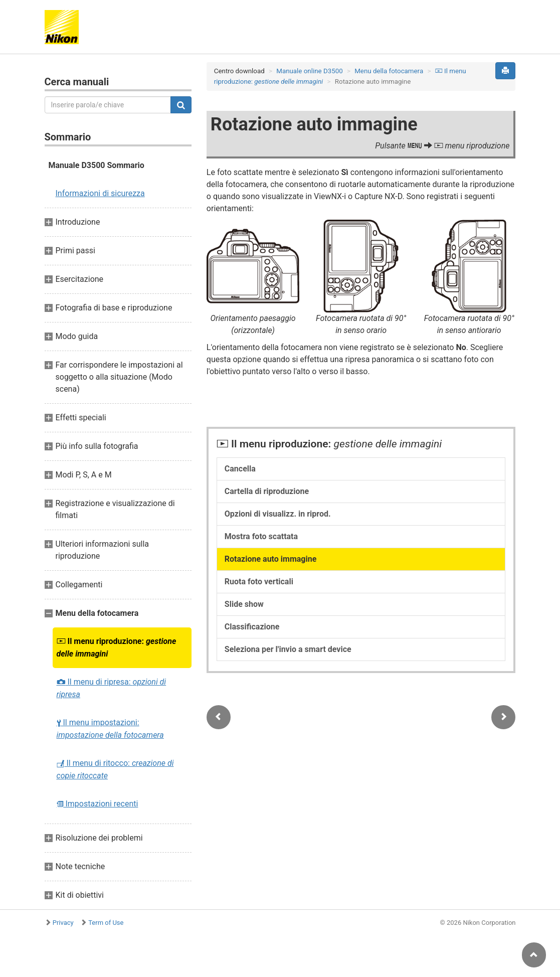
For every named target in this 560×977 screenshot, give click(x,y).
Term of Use (106, 923)
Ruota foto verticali (259, 582)
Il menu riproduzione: (117, 647)
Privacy (63, 923)
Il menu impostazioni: (110, 729)
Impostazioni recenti (98, 804)
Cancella (240, 469)
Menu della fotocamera (389, 71)
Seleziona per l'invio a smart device (288, 649)
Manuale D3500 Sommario (97, 165)
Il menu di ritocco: (115, 769)
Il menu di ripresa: (112, 688)
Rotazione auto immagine (271, 559)
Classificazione (252, 627)
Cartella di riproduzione (267, 491)
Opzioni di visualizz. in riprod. (278, 514)
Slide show (244, 604)
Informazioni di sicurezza (100, 193)
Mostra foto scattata (261, 536)
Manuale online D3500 (309, 71)
